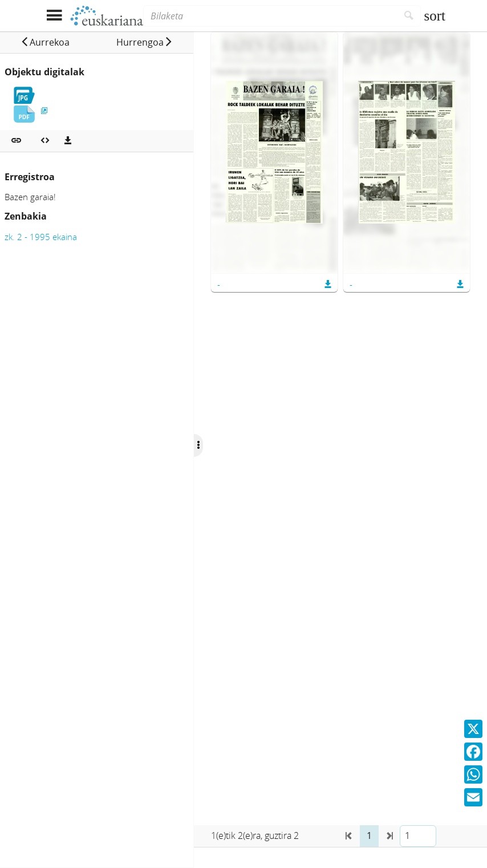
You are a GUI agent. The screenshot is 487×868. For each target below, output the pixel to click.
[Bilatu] (409, 16)
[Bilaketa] (270, 16)
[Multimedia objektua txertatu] (45, 141)
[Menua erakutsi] (54, 16)
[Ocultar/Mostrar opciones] (198, 445)
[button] (45, 42)
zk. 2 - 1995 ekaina (41, 237)
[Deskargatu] (68, 141)
